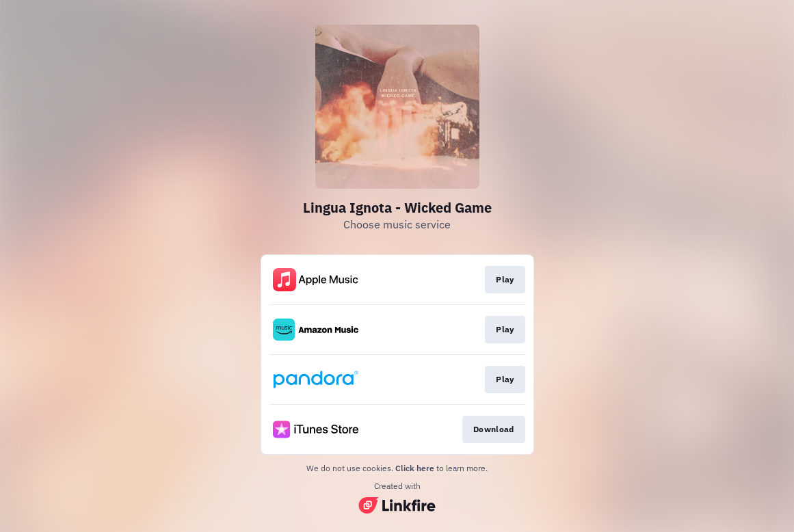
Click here (415, 468)
